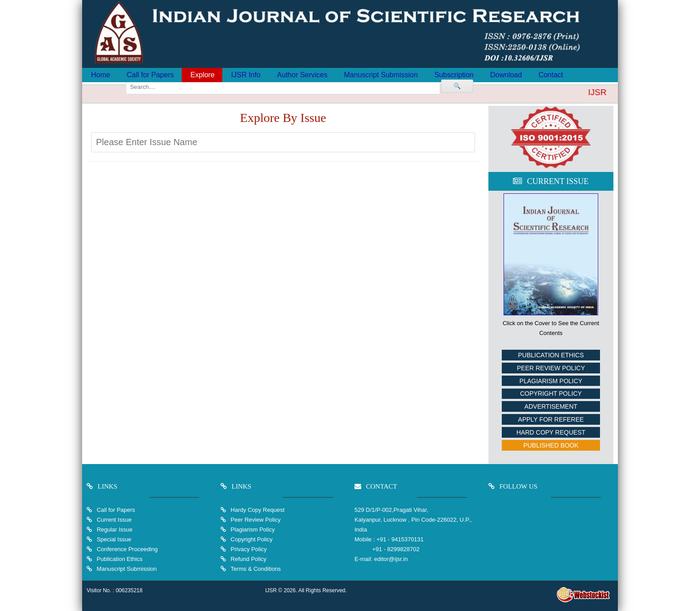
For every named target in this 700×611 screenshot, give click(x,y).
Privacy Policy (248, 549)
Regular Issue (115, 529)
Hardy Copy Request (257, 510)
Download (506, 75)
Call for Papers (150, 75)
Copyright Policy (551, 393)
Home (101, 75)
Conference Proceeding (127, 549)
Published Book (551, 445)
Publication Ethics (551, 355)
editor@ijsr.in (391, 559)
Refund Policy (248, 559)
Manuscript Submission (381, 75)
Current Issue (114, 520)
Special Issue (114, 539)
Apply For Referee (551, 419)
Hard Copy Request (551, 432)
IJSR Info (246, 75)
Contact (551, 75)
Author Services (302, 75)
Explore (203, 75)
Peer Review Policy (551, 368)
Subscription (454, 75)
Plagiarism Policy (551, 381)
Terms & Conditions (255, 569)
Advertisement (551, 406)
